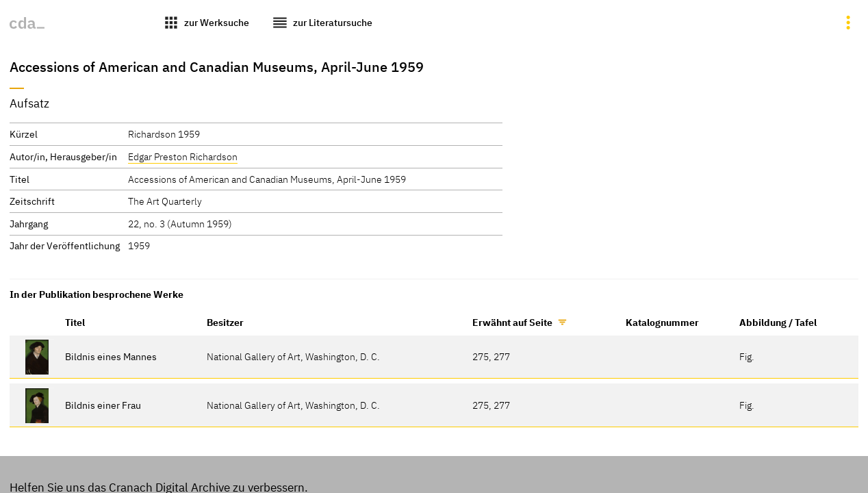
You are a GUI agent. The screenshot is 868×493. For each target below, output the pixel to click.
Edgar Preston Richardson (183, 156)
